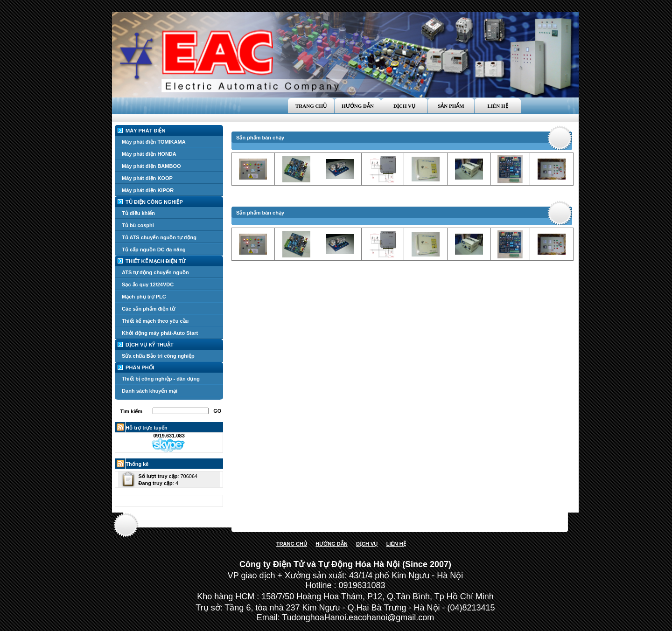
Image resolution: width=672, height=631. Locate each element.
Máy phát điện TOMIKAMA (154, 142)
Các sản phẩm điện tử (148, 309)
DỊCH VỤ (367, 544)
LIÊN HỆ (396, 544)
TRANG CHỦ (292, 544)
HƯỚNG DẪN (331, 544)
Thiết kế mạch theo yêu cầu (155, 321)
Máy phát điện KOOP (147, 178)
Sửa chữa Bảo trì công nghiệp (158, 356)
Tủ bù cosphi (138, 225)
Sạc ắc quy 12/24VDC (148, 284)
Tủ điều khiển (138, 213)
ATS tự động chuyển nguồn (155, 272)
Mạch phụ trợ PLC (144, 297)
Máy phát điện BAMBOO (151, 166)
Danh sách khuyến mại (150, 391)
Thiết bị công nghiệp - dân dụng (161, 379)
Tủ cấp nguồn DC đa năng (154, 250)
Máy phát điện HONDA (149, 154)
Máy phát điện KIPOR (148, 190)
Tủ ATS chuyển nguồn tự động (159, 237)
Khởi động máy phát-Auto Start (160, 333)
